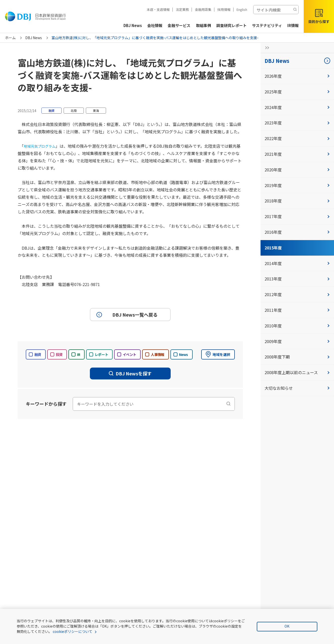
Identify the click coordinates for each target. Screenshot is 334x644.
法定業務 (182, 9)
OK (287, 626)
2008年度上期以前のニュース (297, 372)
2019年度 (297, 185)
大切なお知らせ (297, 388)
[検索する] (295, 10)
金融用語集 (203, 9)
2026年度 (297, 76)
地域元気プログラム (42, 146)
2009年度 (297, 341)
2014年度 (297, 263)
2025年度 (297, 92)
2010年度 (297, 326)
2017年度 (297, 216)
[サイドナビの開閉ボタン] (266, 48)
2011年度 (297, 310)
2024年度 (297, 107)
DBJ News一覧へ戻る (126, 315)
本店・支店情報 (158, 9)
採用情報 (224, 9)
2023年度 (297, 123)
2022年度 (297, 138)
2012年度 (297, 294)
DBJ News (34, 38)
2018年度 (297, 201)
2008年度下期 (297, 357)
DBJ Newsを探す (130, 373)
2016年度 (297, 232)
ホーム (10, 38)
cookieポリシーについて (73, 631)
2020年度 (297, 170)
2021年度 (297, 154)
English (242, 9)
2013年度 (297, 279)
